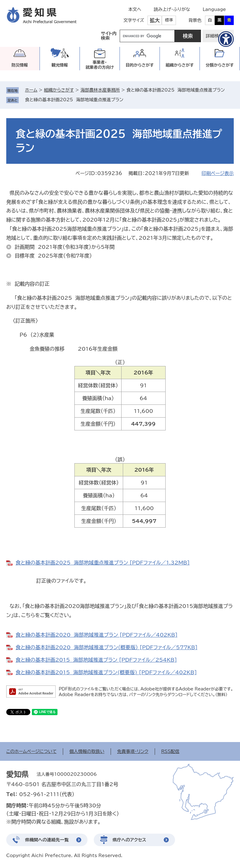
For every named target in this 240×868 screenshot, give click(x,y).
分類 (220, 65)
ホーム (31, 90)
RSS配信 (170, 751)
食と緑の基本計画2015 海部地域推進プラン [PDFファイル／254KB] (96, 660)
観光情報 (60, 65)
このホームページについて (31, 751)
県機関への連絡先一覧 (47, 840)
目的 (140, 65)
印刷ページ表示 (218, 173)
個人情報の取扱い (87, 751)
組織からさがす (59, 90)
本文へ (135, 9)
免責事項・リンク (133, 751)
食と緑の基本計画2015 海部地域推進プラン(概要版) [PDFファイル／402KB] (106, 672)
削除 (128, 100)
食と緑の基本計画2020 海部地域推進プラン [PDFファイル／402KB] (97, 635)
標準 (169, 20)
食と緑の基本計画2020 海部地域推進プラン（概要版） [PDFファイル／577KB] (107, 647)
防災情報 (20, 65)
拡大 (155, 20)
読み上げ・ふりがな (172, 9)
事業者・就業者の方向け (100, 65)
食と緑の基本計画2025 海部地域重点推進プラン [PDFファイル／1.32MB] (103, 563)
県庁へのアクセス (129, 840)
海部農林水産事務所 (100, 90)
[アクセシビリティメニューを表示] (226, 39)
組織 (180, 65)
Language (214, 9)
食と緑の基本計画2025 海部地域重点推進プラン (74, 100)
